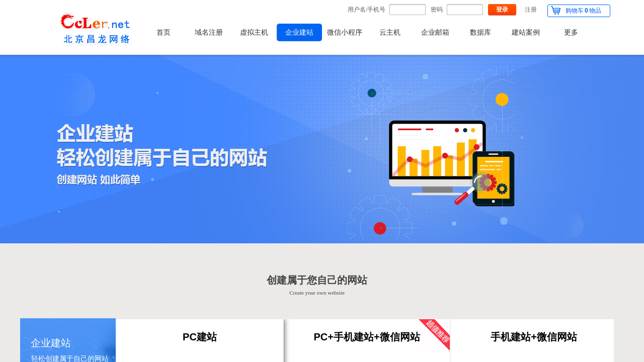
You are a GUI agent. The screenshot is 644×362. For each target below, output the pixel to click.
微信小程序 (345, 32)
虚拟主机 (254, 32)
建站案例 (526, 32)
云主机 (390, 32)
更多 (571, 32)
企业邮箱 (435, 32)
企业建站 (299, 32)
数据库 (480, 32)
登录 (502, 10)
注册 (531, 10)
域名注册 (209, 32)
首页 (164, 32)
